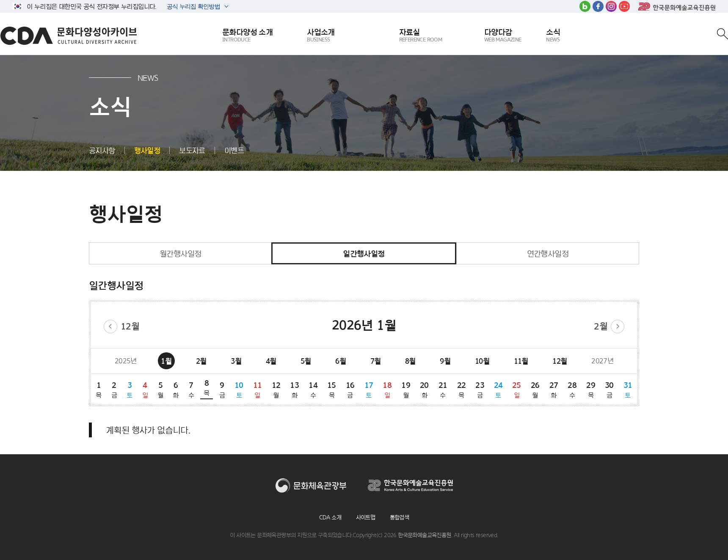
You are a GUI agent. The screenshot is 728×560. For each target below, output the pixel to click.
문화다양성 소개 (247, 36)
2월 (601, 326)
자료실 (421, 36)
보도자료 (192, 150)
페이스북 (598, 6)
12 (276, 390)
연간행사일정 (548, 253)
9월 (445, 361)
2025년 (126, 361)
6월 (341, 361)
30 (609, 390)
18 (387, 390)
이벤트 (234, 150)
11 (257, 390)
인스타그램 (611, 6)
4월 (271, 361)
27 (554, 390)
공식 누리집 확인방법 (193, 7)
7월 (376, 361)
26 (535, 390)
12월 (130, 326)
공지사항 (102, 150)
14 (313, 390)
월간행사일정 (180, 253)
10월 (482, 361)
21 (443, 390)
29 (591, 390)
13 (295, 390)
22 (461, 390)
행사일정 (147, 150)
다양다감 (503, 36)
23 (480, 390)
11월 (521, 361)
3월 (236, 361)
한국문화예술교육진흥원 (677, 6)
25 (516, 390)
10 (239, 390)
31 (628, 390)
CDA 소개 (330, 517)
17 (369, 390)
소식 (553, 36)
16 (350, 390)
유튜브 (624, 6)
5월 (306, 361)
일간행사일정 (364, 253)
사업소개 (321, 36)
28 (572, 390)
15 (331, 390)
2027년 (602, 361)
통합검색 (400, 517)
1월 (166, 361)
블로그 (585, 6)
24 (498, 390)
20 (424, 390)
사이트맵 (366, 517)
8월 (410, 361)
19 (406, 390)
